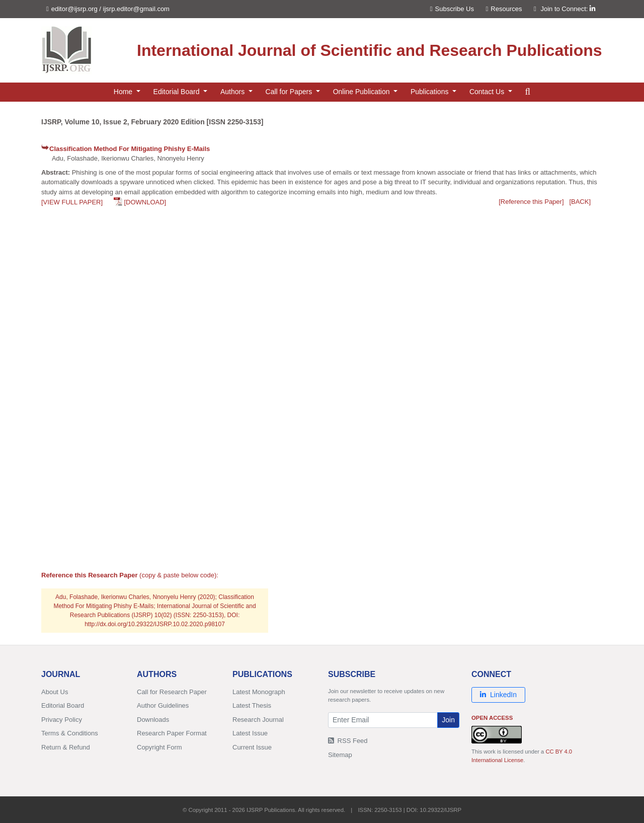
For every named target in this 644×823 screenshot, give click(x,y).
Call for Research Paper (172, 692)
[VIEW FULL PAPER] (72, 202)
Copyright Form (159, 747)
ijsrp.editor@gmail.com (136, 9)
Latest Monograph (259, 692)
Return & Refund (66, 747)
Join (448, 720)
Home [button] (124, 92)
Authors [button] (233, 92)
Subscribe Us (452, 9)
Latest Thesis (252, 705)
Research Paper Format (172, 733)
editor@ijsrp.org (74, 9)
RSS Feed (348, 741)
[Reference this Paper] (531, 202)
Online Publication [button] (363, 92)
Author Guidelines (163, 705)
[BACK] (580, 202)
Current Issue (252, 747)
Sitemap (340, 755)
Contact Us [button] (488, 92)
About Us (55, 692)
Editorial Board (63, 705)
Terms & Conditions (70, 733)
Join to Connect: (568, 9)
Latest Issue (250, 733)
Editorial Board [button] (178, 92)
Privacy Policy (62, 720)
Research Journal (258, 720)
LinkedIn (498, 695)
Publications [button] (430, 92)
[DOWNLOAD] (145, 202)
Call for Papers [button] (290, 92)
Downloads (153, 720)
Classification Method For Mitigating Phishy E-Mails (130, 149)
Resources (504, 9)
